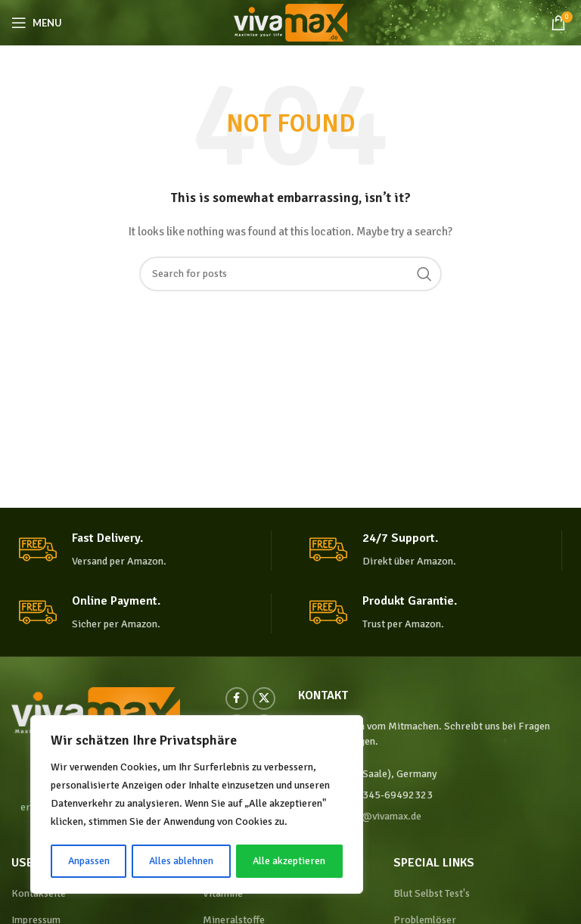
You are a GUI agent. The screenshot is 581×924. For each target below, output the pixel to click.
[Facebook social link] (237, 698)
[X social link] (264, 698)
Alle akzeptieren (289, 861)
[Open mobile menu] (37, 23)
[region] (197, 805)
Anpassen (89, 861)
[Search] (290, 274)
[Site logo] (290, 22)
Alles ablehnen (182, 861)
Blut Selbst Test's (432, 893)
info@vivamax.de (382, 816)
